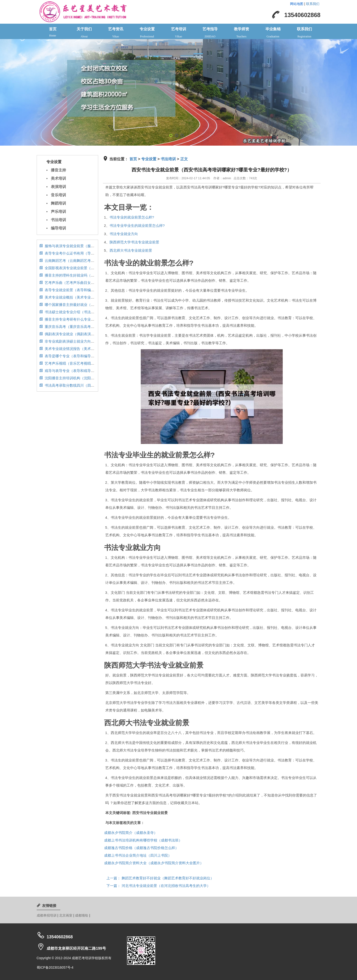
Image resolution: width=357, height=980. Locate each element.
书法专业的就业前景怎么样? (132, 217)
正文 (184, 159)
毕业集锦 (273, 33)
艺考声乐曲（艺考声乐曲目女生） (69, 283)
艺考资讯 (116, 33)
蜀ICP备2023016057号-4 (55, 967)
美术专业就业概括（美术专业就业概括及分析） (79, 297)
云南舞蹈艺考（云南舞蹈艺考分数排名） (74, 261)
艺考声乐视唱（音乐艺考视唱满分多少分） (76, 363)
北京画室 (66, 915)
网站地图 (297, 4)
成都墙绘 (82, 915)
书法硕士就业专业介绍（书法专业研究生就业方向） (83, 312)
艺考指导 (210, 33)
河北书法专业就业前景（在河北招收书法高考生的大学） (158, 886)
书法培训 (168, 159)
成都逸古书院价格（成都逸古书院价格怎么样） (141, 848)
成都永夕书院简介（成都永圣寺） (131, 833)
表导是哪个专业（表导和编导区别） (70, 356)
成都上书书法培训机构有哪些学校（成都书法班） (143, 840)
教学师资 (241, 33)
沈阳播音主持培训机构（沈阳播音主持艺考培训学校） (85, 378)
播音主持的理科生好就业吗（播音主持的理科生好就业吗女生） (92, 275)
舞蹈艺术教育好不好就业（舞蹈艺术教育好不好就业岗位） (160, 878)
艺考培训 (178, 33)
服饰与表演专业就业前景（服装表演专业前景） (79, 246)
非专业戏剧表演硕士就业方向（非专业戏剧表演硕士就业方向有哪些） (97, 341)
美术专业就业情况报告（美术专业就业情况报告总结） (85, 349)
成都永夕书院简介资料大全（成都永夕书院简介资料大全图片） (154, 863)
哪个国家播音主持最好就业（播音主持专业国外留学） (85, 305)
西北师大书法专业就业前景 (131, 250)
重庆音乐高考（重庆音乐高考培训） (70, 327)
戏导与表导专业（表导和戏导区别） (70, 371)
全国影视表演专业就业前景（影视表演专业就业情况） (85, 268)
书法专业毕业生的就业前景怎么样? (137, 226)
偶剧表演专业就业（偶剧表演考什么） (72, 334)
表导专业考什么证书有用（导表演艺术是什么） (79, 253)
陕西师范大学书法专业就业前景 (134, 242)
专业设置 (147, 33)
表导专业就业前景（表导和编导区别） (72, 290)
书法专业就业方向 (124, 234)
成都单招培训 (47, 915)
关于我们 (84, 33)
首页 (53, 32)
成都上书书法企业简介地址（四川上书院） (138, 855)
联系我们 (313, 4)
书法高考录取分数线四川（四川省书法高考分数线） (83, 385)
